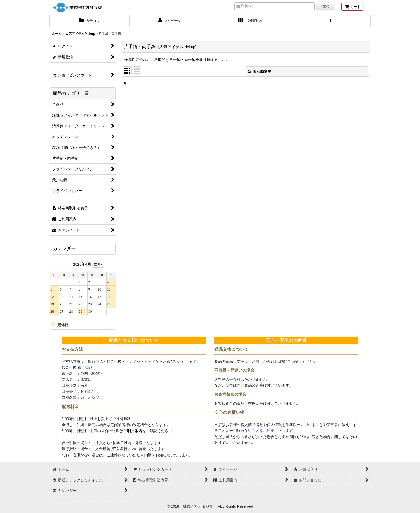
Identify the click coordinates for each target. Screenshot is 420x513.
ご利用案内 (133, 431)
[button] (331, 21)
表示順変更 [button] (260, 71)
